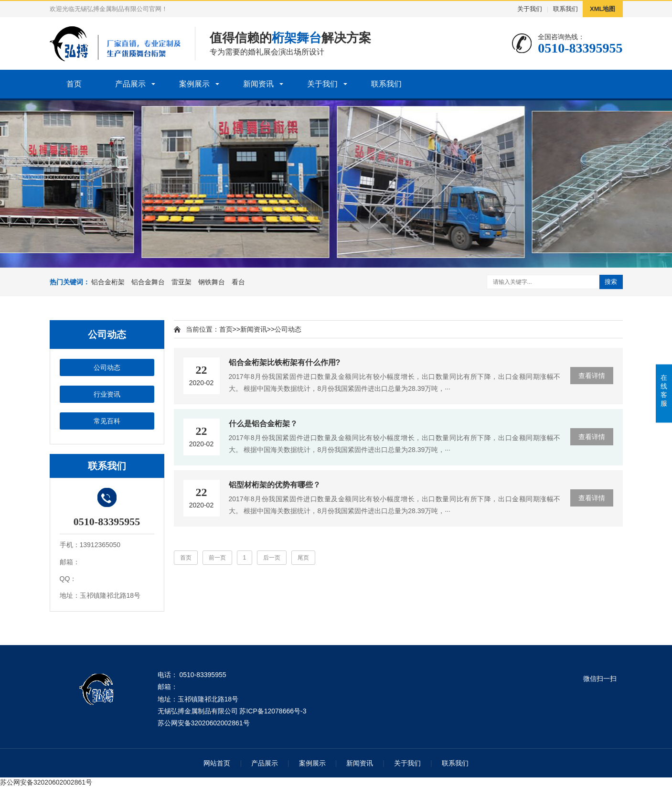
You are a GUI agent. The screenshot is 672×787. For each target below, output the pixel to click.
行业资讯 (107, 394)
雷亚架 (181, 282)
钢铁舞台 (212, 282)
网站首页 (217, 763)
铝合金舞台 (148, 282)
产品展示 (130, 84)
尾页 (303, 558)
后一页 (272, 558)
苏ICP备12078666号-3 (273, 711)
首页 (74, 84)
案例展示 (194, 84)
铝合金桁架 (108, 282)
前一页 (217, 558)
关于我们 (530, 9)
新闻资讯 (258, 84)
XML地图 (603, 9)
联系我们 (565, 9)
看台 (238, 282)
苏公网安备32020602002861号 (204, 723)
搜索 (611, 282)
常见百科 (107, 421)
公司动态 (107, 367)
